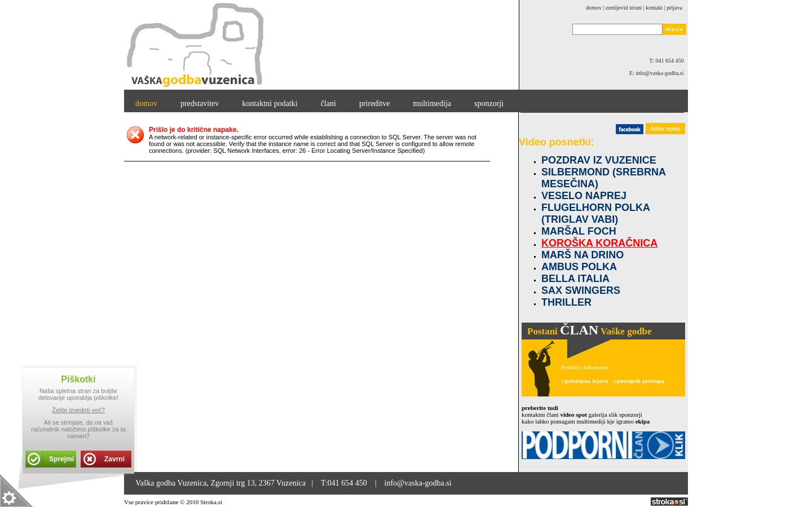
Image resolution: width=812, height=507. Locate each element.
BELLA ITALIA (575, 279)
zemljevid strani (624, 8)
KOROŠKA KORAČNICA (599, 243)
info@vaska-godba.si (418, 483)
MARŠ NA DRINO (582, 255)
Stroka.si (211, 502)
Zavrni (114, 459)
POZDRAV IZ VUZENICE (599, 160)
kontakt (654, 8)
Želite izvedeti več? (78, 410)
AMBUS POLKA (579, 267)
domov (594, 8)
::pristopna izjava (584, 381)
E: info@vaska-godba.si (659, 73)
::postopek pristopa (639, 381)
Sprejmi (61, 459)
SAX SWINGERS (581, 290)
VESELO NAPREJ (584, 196)
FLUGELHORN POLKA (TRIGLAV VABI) (595, 213)
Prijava (674, 8)
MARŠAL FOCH (579, 231)
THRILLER (566, 302)
